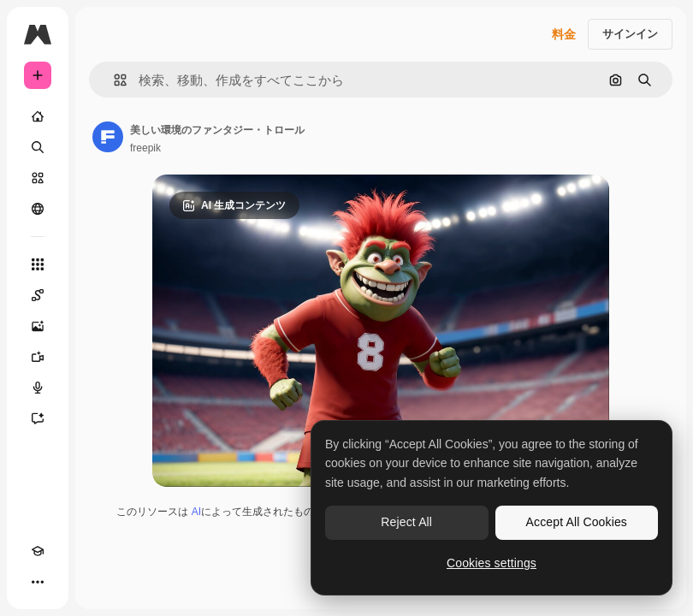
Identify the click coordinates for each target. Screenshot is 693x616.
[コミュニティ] (38, 209)
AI (196, 512)
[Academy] (38, 551)
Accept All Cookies (577, 522)
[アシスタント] (38, 418)
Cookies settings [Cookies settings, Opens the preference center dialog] (492, 563)
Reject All (406, 522)
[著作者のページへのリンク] (108, 137)
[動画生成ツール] (38, 357)
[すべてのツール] (38, 264)
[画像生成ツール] (38, 326)
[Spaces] (38, 295)
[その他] (38, 582)
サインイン (630, 34)
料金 (564, 34)
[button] (113, 80)
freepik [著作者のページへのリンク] (145, 148)
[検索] (38, 147)
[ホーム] (38, 116)
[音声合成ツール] (38, 388)
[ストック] (38, 178)
